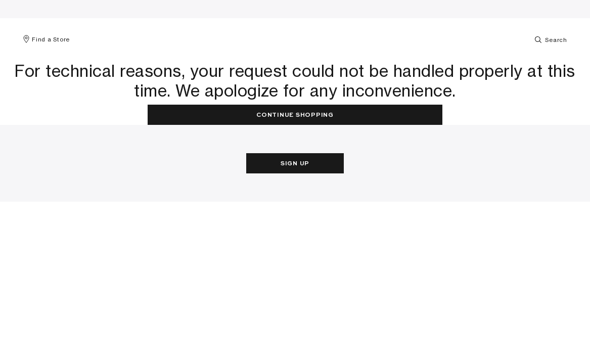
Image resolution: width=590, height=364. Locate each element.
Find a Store (46, 39)
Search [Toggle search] (550, 39)
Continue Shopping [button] (295, 115)
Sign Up (295, 164)
